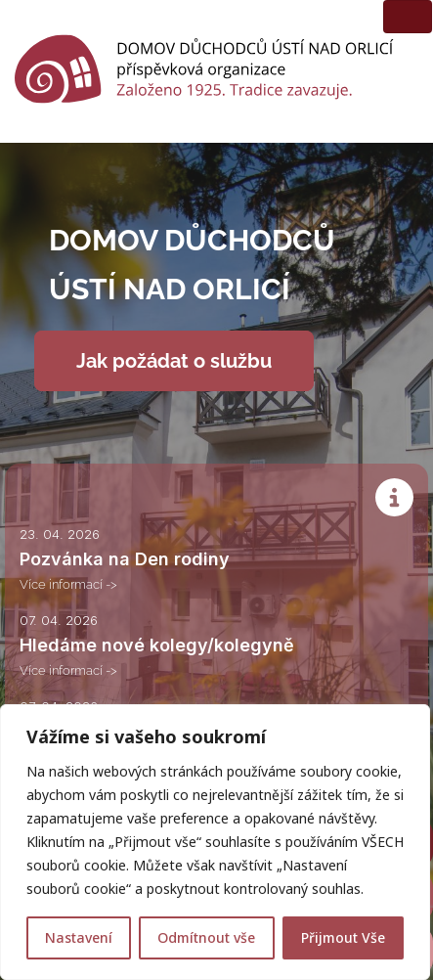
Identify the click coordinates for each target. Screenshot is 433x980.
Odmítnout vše (206, 937)
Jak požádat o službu (174, 361)
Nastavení (79, 937)
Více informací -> (68, 584)
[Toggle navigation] (408, 17)
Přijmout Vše (343, 937)
